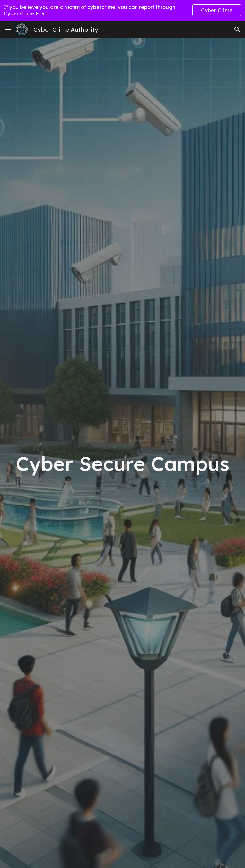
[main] (122, 464)
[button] (8, 29)
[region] (122, 10)
